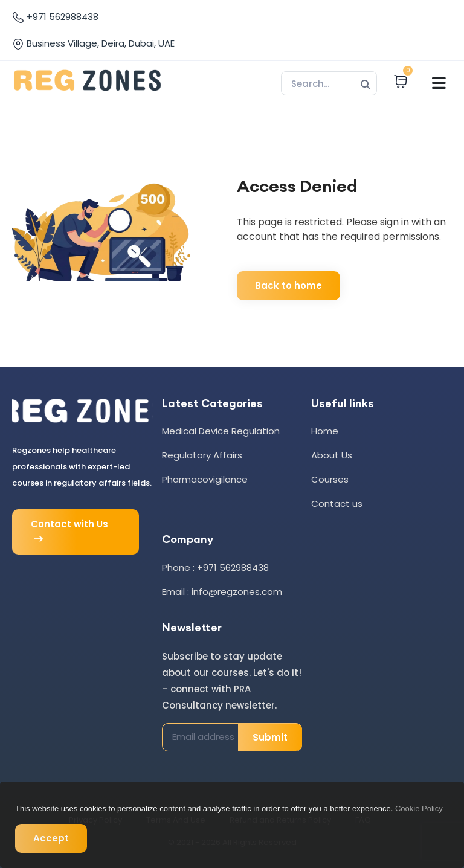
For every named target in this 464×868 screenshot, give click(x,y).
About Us (332, 455)
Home (325, 431)
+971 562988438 (55, 17)
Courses (330, 479)
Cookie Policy (419, 809)
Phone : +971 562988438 (215, 567)
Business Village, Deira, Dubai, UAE (93, 43)
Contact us (337, 503)
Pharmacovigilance (205, 479)
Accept (51, 838)
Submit (270, 737)
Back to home (288, 285)
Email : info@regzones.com (222, 592)
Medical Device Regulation (221, 431)
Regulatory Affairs (202, 455)
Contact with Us (69, 532)
